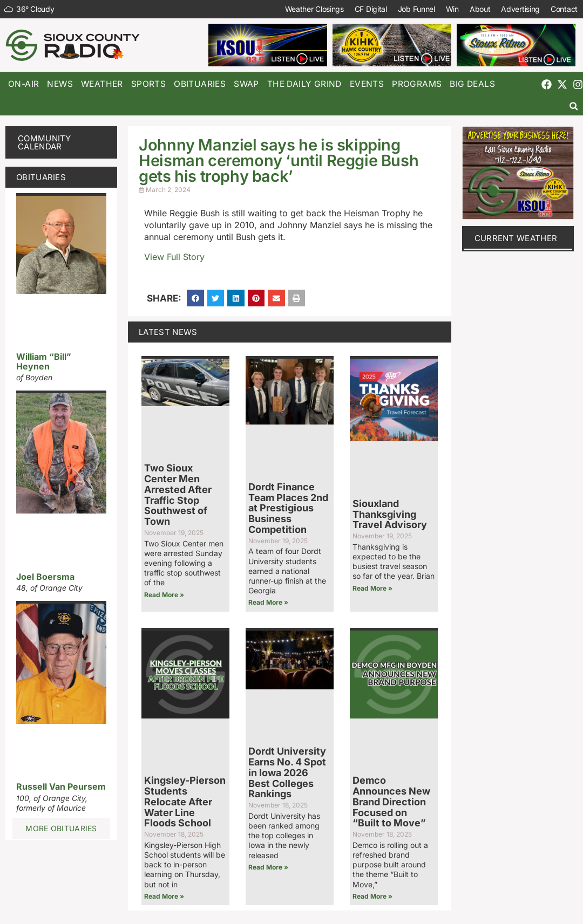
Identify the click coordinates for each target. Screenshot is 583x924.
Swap (246, 84)
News (60, 84)
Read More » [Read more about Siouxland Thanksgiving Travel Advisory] (372, 588)
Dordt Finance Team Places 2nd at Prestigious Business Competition (288, 508)
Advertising (520, 9)
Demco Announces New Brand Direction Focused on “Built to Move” (391, 802)
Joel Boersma (45, 577)
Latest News (168, 332)
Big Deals (472, 84)
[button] (574, 106)
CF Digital (371, 9)
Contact (564, 9)
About (480, 9)
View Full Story (174, 257)
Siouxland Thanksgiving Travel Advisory (390, 514)
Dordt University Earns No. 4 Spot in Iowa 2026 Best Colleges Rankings (287, 772)
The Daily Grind (304, 84)
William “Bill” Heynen (44, 361)
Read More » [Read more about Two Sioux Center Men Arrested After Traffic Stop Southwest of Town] (164, 595)
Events (367, 84)
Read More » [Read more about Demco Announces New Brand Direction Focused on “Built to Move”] (372, 896)
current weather (516, 238)
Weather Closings (314, 9)
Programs (417, 84)
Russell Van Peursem (61, 786)
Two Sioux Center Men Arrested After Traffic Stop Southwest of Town (178, 495)
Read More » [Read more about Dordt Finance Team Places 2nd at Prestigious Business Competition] (268, 602)
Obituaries (200, 84)
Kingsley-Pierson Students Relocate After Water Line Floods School (185, 802)
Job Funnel (416, 9)
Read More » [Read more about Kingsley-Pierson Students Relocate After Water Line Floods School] (164, 896)
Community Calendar (45, 142)
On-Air (23, 84)
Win (452, 9)
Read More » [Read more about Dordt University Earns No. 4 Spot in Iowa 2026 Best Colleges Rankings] (268, 867)
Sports (148, 84)
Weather (102, 84)
